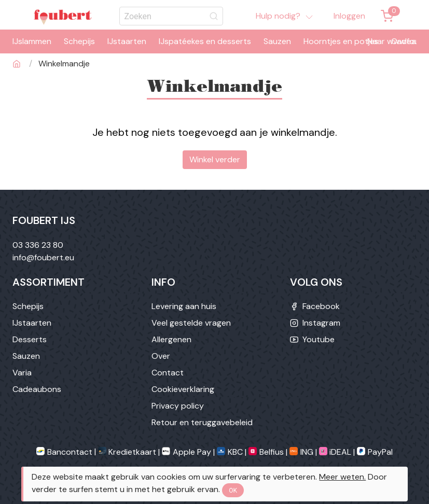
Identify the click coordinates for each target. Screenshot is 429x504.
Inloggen (349, 16)
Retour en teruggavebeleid (202, 422)
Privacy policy (178, 406)
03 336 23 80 (38, 245)
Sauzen (277, 41)
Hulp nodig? (278, 16)
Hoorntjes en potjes (341, 41)
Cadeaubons (37, 389)
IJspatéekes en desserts (205, 41)
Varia (22, 373)
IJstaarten (127, 41)
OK (233, 491)
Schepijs (79, 41)
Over (161, 356)
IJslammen (32, 41)
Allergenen (171, 339)
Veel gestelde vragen (191, 323)
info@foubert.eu (43, 257)
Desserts (30, 339)
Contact (168, 373)
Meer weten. (342, 477)
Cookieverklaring (183, 389)
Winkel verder (215, 159)
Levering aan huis (184, 306)
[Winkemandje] (387, 16)
